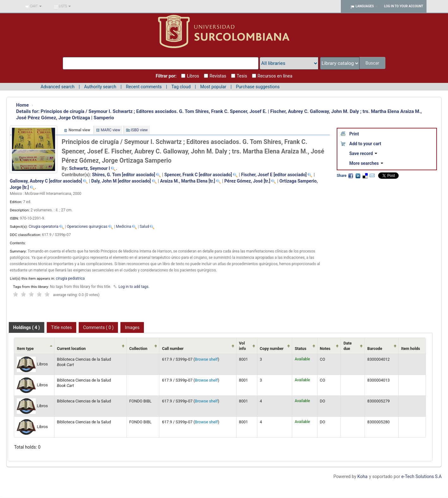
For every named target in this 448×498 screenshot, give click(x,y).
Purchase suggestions (258, 87)
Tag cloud (181, 87)
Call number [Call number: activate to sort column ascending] (173, 349)
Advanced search (58, 87)
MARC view (111, 130)
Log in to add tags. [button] (134, 287)
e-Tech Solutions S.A (421, 476)
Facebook (351, 176)
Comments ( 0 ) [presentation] (98, 327)
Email (372, 176)
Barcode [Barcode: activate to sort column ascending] (375, 349)
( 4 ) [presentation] (27, 327)
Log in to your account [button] (404, 6)
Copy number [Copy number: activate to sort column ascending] (272, 349)
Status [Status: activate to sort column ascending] (301, 349)
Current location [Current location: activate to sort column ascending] (71, 349)
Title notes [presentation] (62, 327)
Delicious (365, 176)
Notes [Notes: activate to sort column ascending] (325, 349)
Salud (144, 227)
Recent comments (144, 87)
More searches (366, 163)
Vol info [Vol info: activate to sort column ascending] (242, 346)
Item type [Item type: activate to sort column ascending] (25, 349)
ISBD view (139, 130)
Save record (363, 153)
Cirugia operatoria (43, 227)
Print (354, 134)
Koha (362, 476)
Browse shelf (206, 359)
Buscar (373, 63)
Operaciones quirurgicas (87, 227)
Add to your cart (365, 144)
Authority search (100, 87)
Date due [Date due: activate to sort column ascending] (347, 346)
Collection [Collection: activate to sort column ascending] (138, 349)
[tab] (27, 327)
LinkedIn (358, 176)
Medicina (124, 227)
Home (22, 105)
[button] (33, 6)
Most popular (213, 87)
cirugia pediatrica (70, 278)
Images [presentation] (132, 327)
